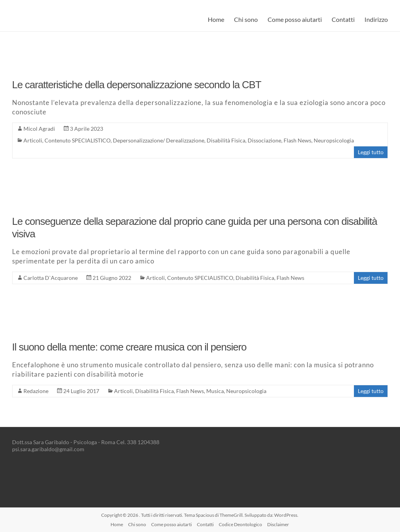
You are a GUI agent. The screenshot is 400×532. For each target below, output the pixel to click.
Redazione (36, 391)
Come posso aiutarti (295, 19)
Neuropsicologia (334, 140)
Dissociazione (264, 140)
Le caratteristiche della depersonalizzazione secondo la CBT (137, 85)
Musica (215, 391)
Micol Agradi (39, 129)
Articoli (33, 140)
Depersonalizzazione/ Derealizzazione (159, 140)
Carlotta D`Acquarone (51, 278)
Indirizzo (376, 19)
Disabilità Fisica (226, 140)
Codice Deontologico (240, 524)
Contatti (343, 19)
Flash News (297, 140)
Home (216, 19)
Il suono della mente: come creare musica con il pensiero (129, 347)
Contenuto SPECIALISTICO (78, 140)
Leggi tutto (371, 152)
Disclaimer (278, 524)
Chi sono (246, 19)
